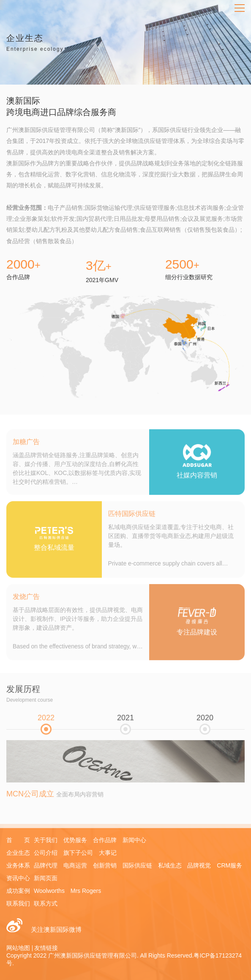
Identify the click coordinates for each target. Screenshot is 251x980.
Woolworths (49, 891)
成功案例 (18, 891)
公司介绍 (46, 853)
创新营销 (105, 865)
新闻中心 (134, 840)
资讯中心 (18, 878)
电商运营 (75, 865)
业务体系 (18, 865)
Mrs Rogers (86, 891)
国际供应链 (137, 865)
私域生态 (170, 865)
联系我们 (18, 903)
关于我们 (46, 840)
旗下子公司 (78, 853)
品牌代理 (46, 865)
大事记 (108, 853)
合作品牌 (105, 840)
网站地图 (18, 948)
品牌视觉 (199, 865)
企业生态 (18, 853)
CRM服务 (229, 865)
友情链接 (46, 948)
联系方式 (46, 903)
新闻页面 (46, 878)
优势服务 (75, 840)
